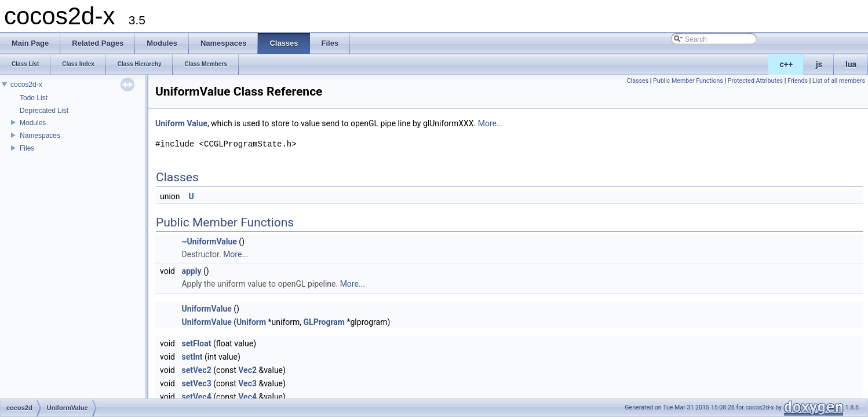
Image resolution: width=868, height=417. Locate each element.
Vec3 (247, 383)
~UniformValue (209, 242)
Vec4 (247, 397)
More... (490, 123)
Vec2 (247, 370)
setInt (192, 357)
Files (27, 148)
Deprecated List (44, 111)
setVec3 (196, 383)
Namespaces (40, 136)
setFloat (196, 343)
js (819, 64)
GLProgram (324, 322)
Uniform (170, 123)
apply (191, 271)
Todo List (34, 98)
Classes (638, 81)
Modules (33, 123)
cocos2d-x (26, 85)
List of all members (839, 81)
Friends (798, 81)
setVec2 (196, 370)
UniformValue (206, 309)
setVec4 (196, 397)
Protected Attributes (755, 81)
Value (197, 123)
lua (851, 64)
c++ (787, 64)
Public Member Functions (688, 81)
